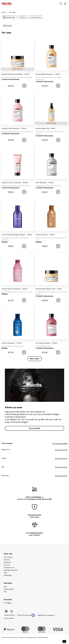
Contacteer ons (9, 568)
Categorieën (9, 17)
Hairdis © (7, 615)
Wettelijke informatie (11, 570)
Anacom (30, 615)
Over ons (7, 565)
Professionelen (9, 589)
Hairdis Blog (8, 575)
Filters (22, 17)
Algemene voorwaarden (46, 615)
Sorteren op (35, 17)
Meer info (45, 637)
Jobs (5, 573)
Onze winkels (35, 428)
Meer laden (34, 359)
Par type (7, 26)
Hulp (5, 587)
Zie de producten (61, 450)
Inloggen (8, 603)
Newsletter (7, 562)
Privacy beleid (9, 618)
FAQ (5, 592)
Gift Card (7, 560)
